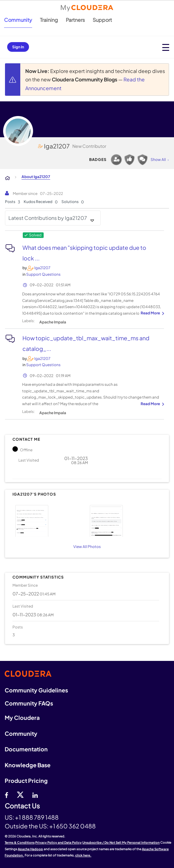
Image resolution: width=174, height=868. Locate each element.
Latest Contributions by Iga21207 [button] (48, 218)
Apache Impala (53, 322)
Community (18, 20)
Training (49, 20)
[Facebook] (6, 794)
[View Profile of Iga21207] (42, 268)
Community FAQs (29, 703)
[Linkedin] (35, 794)
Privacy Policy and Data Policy (58, 842)
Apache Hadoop (30, 849)
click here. (83, 855)
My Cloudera (22, 718)
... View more (152, 313)
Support (102, 20)
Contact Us (22, 806)
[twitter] (20, 794)
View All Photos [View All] (87, 547)
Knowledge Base (28, 765)
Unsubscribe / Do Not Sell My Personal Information (121, 842)
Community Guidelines (36, 690)
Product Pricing (26, 781)
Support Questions (43, 274)
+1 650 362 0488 (72, 826)
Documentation (26, 749)
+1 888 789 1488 (37, 817)
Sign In (18, 47)
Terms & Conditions (20, 842)
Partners (75, 20)
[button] (49, 520)
